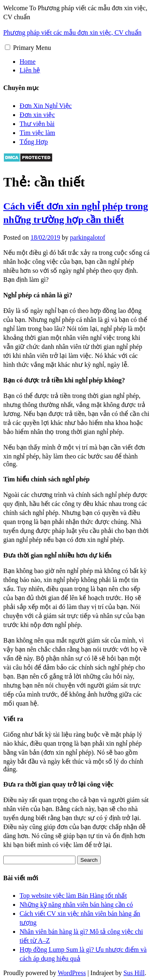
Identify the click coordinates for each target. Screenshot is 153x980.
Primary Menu (32, 48)
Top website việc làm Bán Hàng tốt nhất (73, 896)
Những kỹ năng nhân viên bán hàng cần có (76, 905)
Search (89, 860)
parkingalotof (88, 237)
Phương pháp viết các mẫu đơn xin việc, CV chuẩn (72, 33)
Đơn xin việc (37, 115)
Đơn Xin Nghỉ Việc (46, 106)
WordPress (72, 973)
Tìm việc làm (37, 133)
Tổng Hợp (34, 142)
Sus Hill (134, 973)
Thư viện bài (37, 124)
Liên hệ (30, 70)
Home (28, 62)
